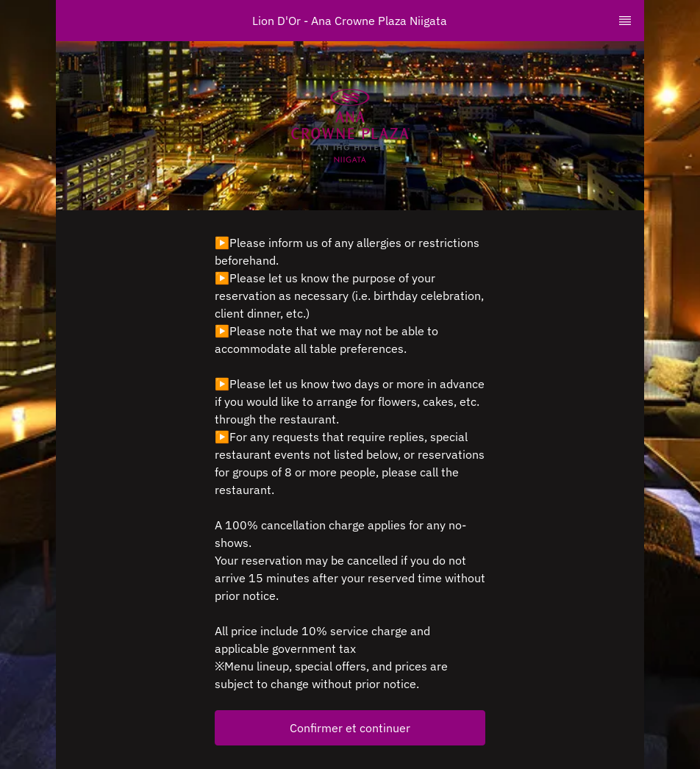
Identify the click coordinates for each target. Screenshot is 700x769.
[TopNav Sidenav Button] (625, 21)
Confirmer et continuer (350, 728)
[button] (350, 728)
